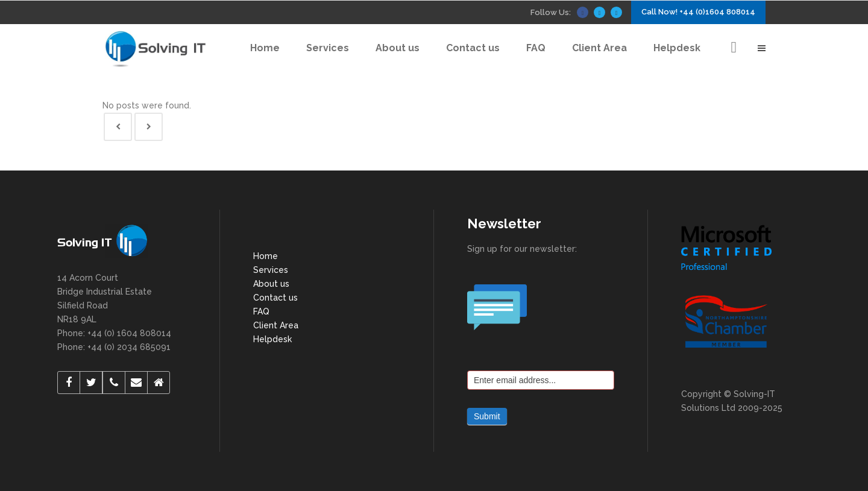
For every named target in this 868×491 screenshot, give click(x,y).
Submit (487, 416)
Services (271, 270)
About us (271, 284)
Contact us (275, 298)
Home (266, 256)
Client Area (276, 325)
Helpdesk (272, 339)
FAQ (261, 311)
